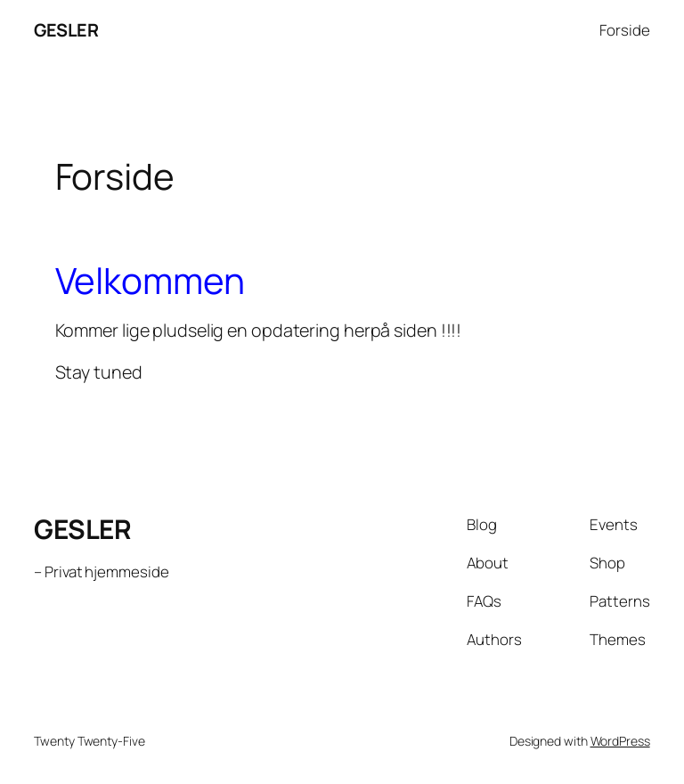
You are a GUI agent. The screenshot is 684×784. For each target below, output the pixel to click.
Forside (624, 30)
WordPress (620, 741)
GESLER (66, 30)
